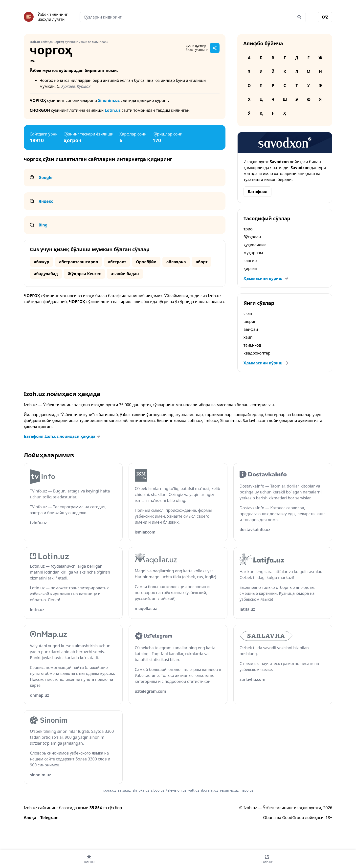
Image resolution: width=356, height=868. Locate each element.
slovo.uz (158, 790)
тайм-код (252, 345)
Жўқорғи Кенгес (84, 274)
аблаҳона (176, 262)
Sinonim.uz (109, 100)
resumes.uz (229, 790)
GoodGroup (293, 818)
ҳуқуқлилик (255, 245)
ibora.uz (109, 790)
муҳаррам (253, 253)
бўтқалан (252, 237)
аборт (202, 262)
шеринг (251, 321)
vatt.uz (194, 790)
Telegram (49, 818)
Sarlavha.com (255, 421)
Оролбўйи (146, 262)
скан (248, 313)
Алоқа (30, 818)
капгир (250, 261)
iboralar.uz (210, 790)
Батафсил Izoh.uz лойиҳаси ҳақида (63, 436)
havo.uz (247, 790)
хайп (248, 337)
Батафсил (257, 192)
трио (248, 229)
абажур (42, 262)
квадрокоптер (257, 353)
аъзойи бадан (125, 274)
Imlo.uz (211, 421)
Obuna (269, 818)
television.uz (176, 790)
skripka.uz (141, 790)
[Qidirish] (299, 17)
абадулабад (46, 274)
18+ (329, 818)
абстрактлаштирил (79, 262)
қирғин (250, 268)
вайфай (251, 329)
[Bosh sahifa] (46, 17)
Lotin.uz (113, 110)
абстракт (117, 262)
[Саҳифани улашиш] (215, 48)
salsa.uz (124, 790)
